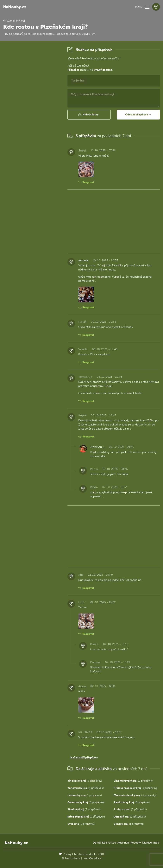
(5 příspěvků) (84, 810)
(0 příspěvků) (86, 802)
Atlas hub (123, 843)
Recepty (136, 843)
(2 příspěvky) (134, 781)
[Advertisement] (32, 104)
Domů (97, 843)
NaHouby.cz (15, 7)
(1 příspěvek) (86, 788)
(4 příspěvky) (135, 795)
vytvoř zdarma (103, 70)
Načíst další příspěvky (84, 758)
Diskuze (147, 843)
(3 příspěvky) (85, 781)
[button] (147, 7)
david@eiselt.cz (92, 858)
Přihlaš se (73, 70)
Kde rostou (109, 843)
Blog (156, 843)
